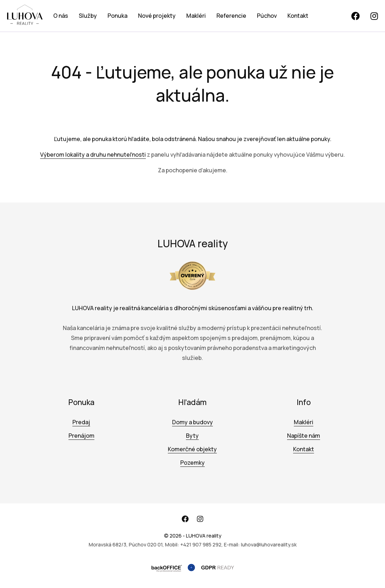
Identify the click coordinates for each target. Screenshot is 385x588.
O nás (61, 16)
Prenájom (81, 436)
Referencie (231, 16)
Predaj (81, 422)
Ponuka (117, 16)
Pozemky (192, 463)
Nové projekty (157, 16)
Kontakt (298, 16)
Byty (192, 436)
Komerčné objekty (192, 449)
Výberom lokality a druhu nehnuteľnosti (93, 155)
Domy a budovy (192, 422)
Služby (88, 16)
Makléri (196, 16)
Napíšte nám (304, 436)
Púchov (267, 16)
